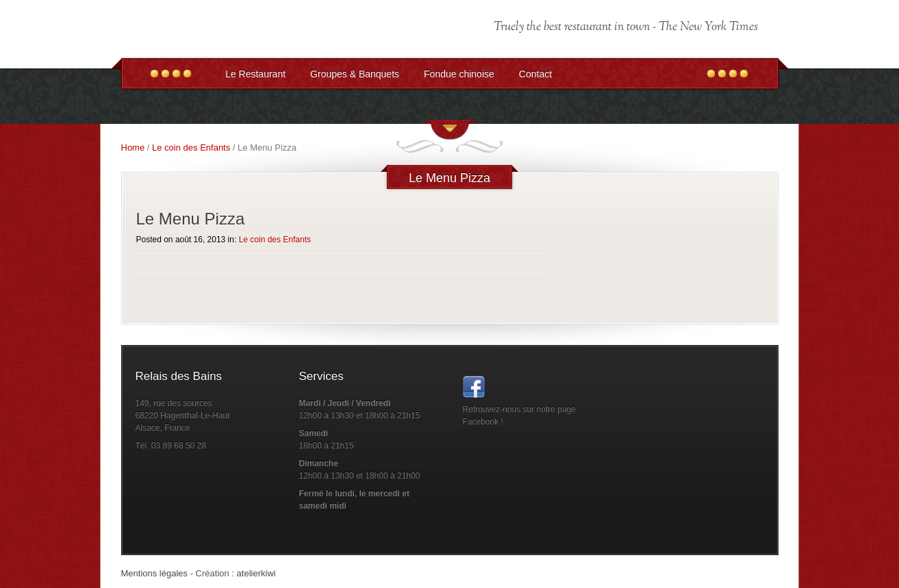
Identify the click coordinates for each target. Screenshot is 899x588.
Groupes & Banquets (355, 74)
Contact (535, 74)
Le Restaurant (255, 74)
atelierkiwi (256, 573)
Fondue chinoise (459, 74)
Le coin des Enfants (191, 148)
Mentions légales (155, 573)
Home (133, 148)
